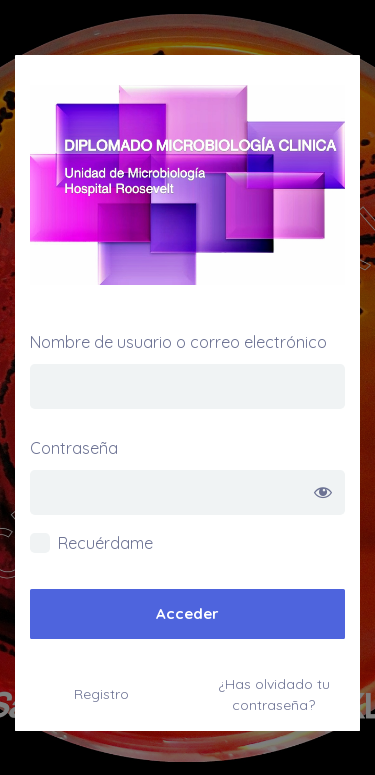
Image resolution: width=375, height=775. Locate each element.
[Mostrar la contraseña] (322, 492)
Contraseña (74, 448)
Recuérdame (105, 543)
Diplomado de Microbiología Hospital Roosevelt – (187, 185)
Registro (101, 694)
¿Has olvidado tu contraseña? (274, 694)
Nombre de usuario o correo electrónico (178, 342)
